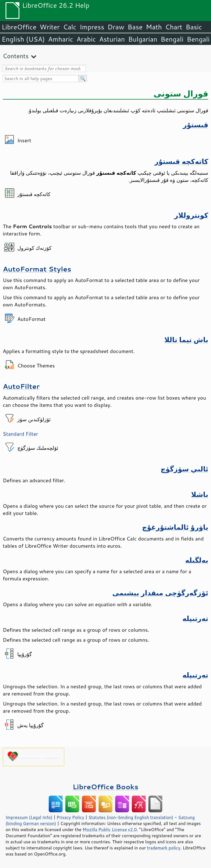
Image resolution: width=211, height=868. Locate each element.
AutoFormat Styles (37, 269)
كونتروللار (191, 215)
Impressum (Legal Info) (29, 817)
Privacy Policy (70, 817)
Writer (50, 27)
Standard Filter (20, 434)
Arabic (86, 39)
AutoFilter (21, 386)
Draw (116, 27)
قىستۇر (195, 125)
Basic (194, 27)
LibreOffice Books (105, 787)
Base (135, 27)
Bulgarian (143, 39)
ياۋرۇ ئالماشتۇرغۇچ (175, 527)
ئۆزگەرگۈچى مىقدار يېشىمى (160, 593)
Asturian (112, 39)
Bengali (172, 39)
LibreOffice (19, 27)
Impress (92, 27)
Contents (16, 56)
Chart (174, 27)
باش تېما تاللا (186, 340)
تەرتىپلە (195, 618)
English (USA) (23, 39)
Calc (70, 27)
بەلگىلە (197, 560)
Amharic (61, 39)
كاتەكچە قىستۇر (181, 161)
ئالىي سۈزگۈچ (184, 469)
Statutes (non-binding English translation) (131, 817)
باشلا (200, 494)
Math (154, 27)
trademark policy (164, 848)
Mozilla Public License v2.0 (110, 829)
